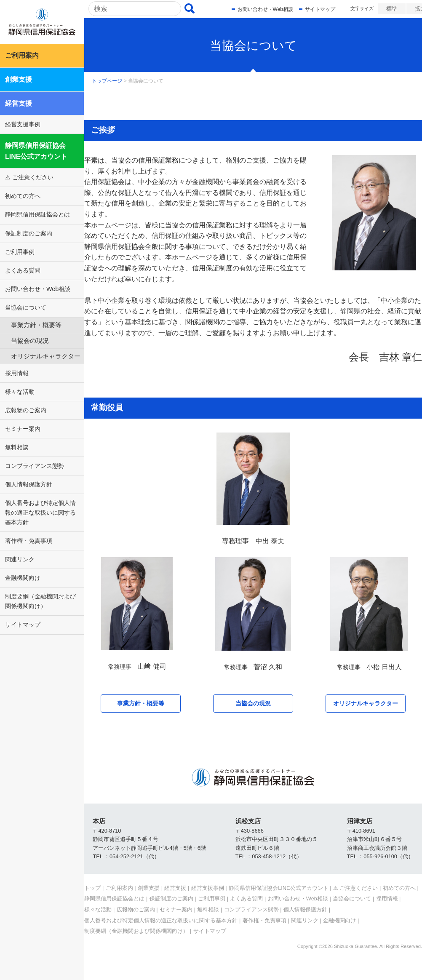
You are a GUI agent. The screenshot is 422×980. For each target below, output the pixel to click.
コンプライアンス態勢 (35, 466)
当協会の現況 (30, 340)
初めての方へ (23, 196)
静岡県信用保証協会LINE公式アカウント (36, 151)
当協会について (26, 307)
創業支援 (19, 79)
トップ (92, 888)
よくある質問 (23, 270)
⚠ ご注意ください (29, 177)
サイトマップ (23, 625)
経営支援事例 (23, 124)
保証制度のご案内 (29, 233)
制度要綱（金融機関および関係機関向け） (40, 601)
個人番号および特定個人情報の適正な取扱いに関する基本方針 (40, 513)
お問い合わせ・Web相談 (38, 289)
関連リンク (20, 559)
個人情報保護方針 (29, 484)
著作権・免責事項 (29, 541)
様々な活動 (20, 392)
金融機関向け (23, 578)
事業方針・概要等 (36, 325)
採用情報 (17, 373)
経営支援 (19, 103)
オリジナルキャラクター (46, 356)
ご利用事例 (20, 252)
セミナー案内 (23, 429)
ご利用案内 (22, 55)
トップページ (107, 81)
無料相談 (17, 447)
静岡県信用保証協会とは (37, 214)
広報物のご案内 (26, 410)
